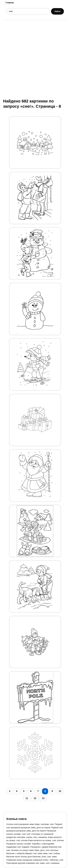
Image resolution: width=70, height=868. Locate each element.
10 (60, 791)
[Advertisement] (35, 59)
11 (27, 798)
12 (35, 798)
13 (43, 798)
